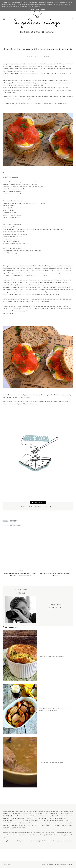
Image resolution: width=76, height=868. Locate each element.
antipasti (46, 57)
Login (7, 841)
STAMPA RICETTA (38, 502)
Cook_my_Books (12, 71)
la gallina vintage (53, 864)
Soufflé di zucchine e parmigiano (51, 656)
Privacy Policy (7, 864)
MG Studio (70, 864)
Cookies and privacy (64, 841)
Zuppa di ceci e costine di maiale (52, 763)
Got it (43, 9)
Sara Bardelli (27, 841)
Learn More (35, 9)
